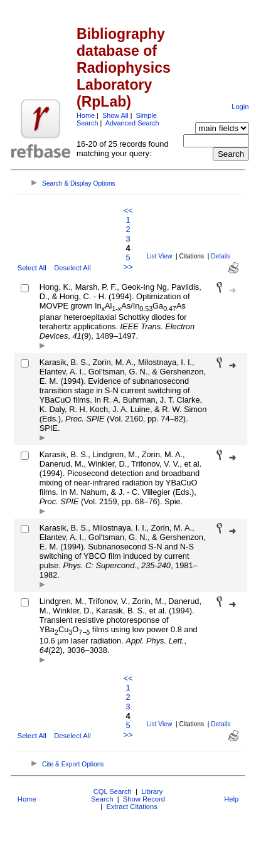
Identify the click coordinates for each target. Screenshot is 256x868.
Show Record (144, 799)
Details (221, 256)
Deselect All (72, 268)
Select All (32, 268)
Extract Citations (131, 807)
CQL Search (113, 791)
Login (240, 107)
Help (231, 799)
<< (128, 210)
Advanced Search (132, 123)
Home (86, 115)
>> (128, 267)
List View (160, 256)
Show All (115, 115)
